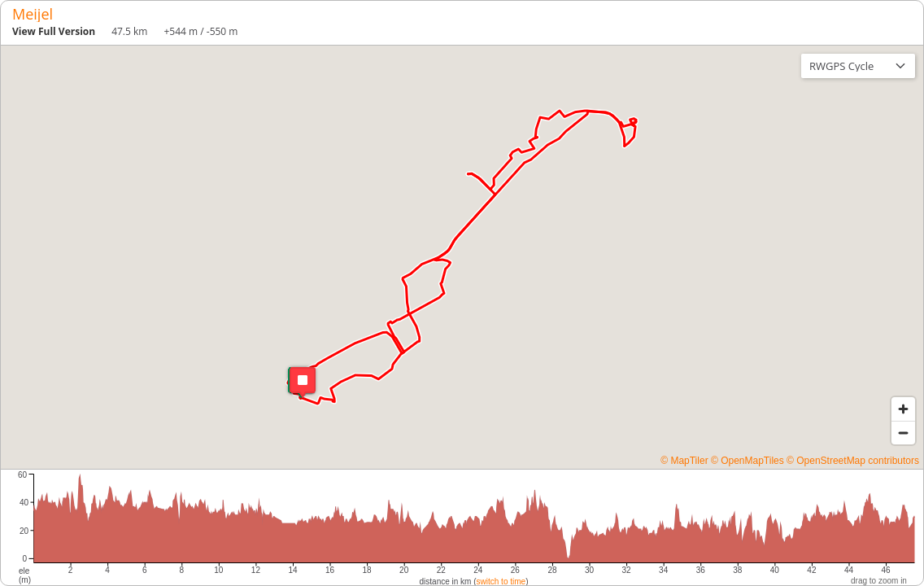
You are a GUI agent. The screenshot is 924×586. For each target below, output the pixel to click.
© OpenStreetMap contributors (853, 461)
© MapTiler (684, 461)
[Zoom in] (903, 409)
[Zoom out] (903, 433)
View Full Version (54, 31)
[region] (462, 257)
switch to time (501, 582)
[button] (301, 383)
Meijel (33, 14)
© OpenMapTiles (747, 461)
